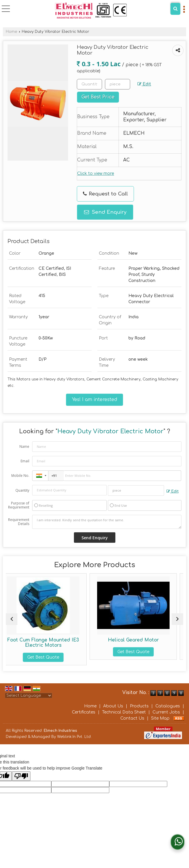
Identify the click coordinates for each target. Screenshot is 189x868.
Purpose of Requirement (19, 505)
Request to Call (105, 194)
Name (24, 446)
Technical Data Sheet (124, 712)
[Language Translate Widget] (29, 696)
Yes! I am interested (94, 400)
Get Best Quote (50, 657)
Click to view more (96, 174)
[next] (177, 619)
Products (139, 706)
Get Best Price (98, 97)
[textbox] (118, 84)
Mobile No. (20, 476)
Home (11, 32)
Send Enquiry (105, 212)
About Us (113, 706)
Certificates (84, 712)
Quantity (22, 490)
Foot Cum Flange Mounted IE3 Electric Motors (49, 643)
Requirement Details (19, 522)
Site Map (160, 718)
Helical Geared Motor (140, 640)
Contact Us (132, 718)
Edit (144, 84)
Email (25, 461)
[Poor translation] (21, 776)
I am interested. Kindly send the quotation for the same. (107, 522)
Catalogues (168, 706)
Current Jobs (166, 712)
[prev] (12, 619)
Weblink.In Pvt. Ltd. (74, 737)
